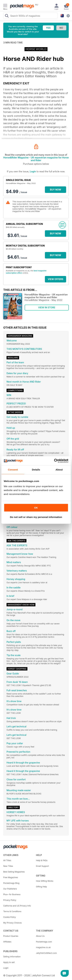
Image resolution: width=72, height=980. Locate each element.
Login (33, 171)
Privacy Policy (10, 900)
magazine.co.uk (43, 947)
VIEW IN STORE (47, 307)
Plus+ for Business (12, 894)
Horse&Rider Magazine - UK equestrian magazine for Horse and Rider (36, 159)
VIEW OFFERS (56, 279)
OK (36, 508)
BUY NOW (56, 190)
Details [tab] (36, 470)
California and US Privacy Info (17, 906)
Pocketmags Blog (11, 883)
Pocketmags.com (44, 942)
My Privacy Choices (12, 923)
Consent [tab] (13, 470)
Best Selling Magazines (14, 872)
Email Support (43, 866)
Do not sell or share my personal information (36, 517)
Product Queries (11, 936)
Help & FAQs (42, 860)
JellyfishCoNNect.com (46, 953)
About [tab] (59, 470)
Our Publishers (10, 889)
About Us (40, 936)
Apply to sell (9, 962)
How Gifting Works (45, 881)
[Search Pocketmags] (7, 16)
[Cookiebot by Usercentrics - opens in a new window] (54, 461)
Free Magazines (11, 877)
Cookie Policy (10, 917)
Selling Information (12, 957)
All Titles (7, 860)
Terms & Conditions (12, 911)
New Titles (8, 866)
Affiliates (7, 942)
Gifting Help (42, 887)
